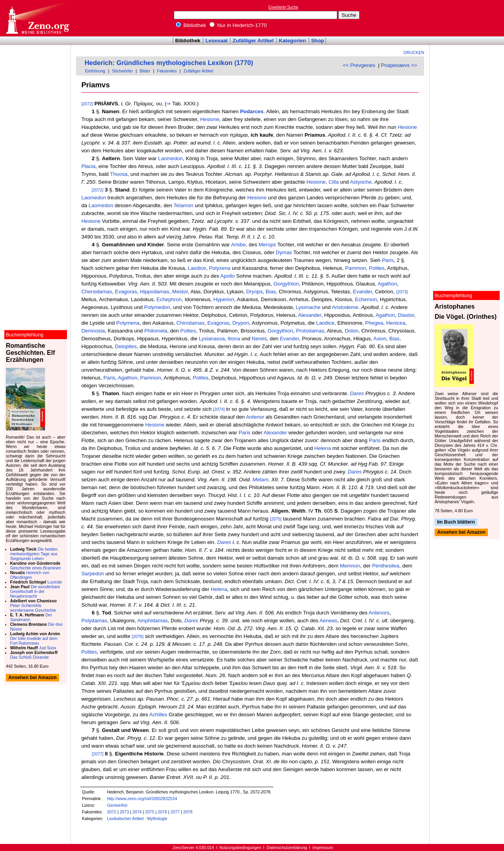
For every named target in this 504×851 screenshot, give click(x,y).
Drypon (241, 323)
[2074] (219, 409)
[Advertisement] (468, 18)
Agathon (387, 284)
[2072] (87, 104)
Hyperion (224, 299)
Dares (357, 393)
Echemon (366, 299)
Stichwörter (122, 71)
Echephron (169, 299)
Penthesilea (386, 566)
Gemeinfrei (117, 805)
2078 (188, 812)
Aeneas (328, 621)
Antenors (379, 613)
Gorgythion (286, 284)
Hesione (210, 119)
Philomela (156, 331)
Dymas (284, 252)
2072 (112, 812)
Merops (267, 245)
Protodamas (310, 331)
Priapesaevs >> (399, 65)
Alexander (310, 315)
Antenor (255, 417)
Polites (377, 268)
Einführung (95, 71)
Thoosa (119, 174)
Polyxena (220, 268)
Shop (317, 41)
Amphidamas (153, 621)
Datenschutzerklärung (287, 847)
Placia (89, 166)
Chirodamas (190, 323)
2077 (175, 812)
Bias (271, 292)
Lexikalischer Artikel (125, 818)
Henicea (396, 323)
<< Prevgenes (359, 65)
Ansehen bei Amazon (461, 533)
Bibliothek (191, 25)
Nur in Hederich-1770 (238, 25)
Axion (380, 339)
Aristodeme (345, 307)
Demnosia (93, 331)
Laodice (197, 268)
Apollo (228, 276)
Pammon (355, 268)
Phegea (374, 323)
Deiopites (126, 346)
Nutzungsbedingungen (240, 847)
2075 (150, 812)
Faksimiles (167, 71)
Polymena (128, 323)
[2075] (276, 519)
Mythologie (157, 818)
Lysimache (308, 307)
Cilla (334, 182)
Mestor (180, 292)
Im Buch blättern (456, 522)
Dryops (255, 292)
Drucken (414, 52)
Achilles (158, 715)
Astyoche (361, 182)
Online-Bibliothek (37, 18)
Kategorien (293, 41)
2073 (125, 812)
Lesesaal (217, 41)
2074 (137, 812)
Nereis (259, 339)
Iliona (234, 339)
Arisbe (238, 245)
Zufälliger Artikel (253, 41)
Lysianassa (212, 339)
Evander (362, 292)
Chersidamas (97, 292)
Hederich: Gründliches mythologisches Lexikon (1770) (169, 63)
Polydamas (94, 621)
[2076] (138, 636)
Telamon (183, 205)
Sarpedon (93, 574)
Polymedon (157, 307)
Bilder (145, 71)
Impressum (323, 847)
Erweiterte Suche (284, 7)
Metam (261, 480)
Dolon (351, 331)
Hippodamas (154, 292)
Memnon (350, 566)
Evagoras (126, 292)
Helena (323, 448)
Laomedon (171, 158)
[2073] (402, 292)
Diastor (406, 315)
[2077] (98, 754)
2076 (163, 812)
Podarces (252, 111)
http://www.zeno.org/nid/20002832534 (142, 799)
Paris (388, 260)
